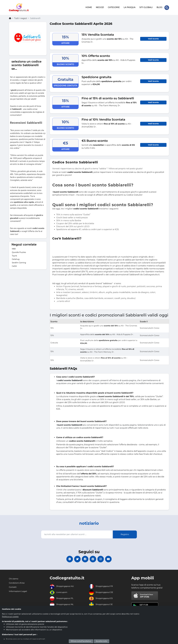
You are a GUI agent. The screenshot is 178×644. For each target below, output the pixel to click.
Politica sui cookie (10, 617)
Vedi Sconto (153, 38)
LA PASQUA (129, 7)
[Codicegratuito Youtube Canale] (111, 559)
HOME (89, 7)
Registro (125, 534)
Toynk (14, 255)
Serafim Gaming (19, 262)
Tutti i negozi (21, 18)
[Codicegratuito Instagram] (102, 559)
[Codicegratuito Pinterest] (93, 559)
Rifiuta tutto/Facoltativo (81, 641)
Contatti (13, 587)
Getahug (16, 258)
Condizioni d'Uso (17, 583)
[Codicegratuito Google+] (67, 559)
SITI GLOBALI (146, 7)
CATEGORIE (114, 7)
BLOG (159, 7)
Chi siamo (14, 579)
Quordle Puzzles (19, 252)
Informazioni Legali (18, 591)
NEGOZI (100, 7)
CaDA (14, 265)
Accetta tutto (102, 641)
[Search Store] (167, 7)
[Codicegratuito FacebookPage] (85, 559)
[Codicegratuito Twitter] (76, 559)
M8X (14, 248)
